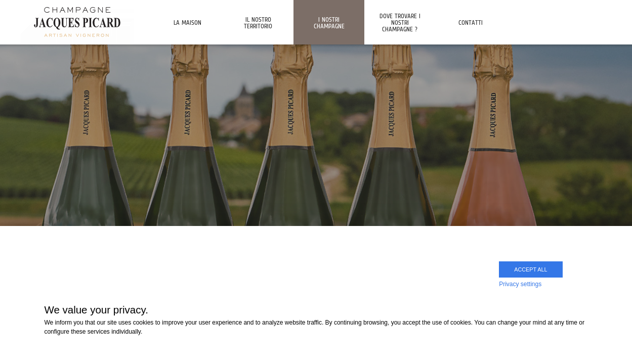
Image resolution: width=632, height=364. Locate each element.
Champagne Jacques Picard (77, 21)
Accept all (531, 269)
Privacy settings (520, 284)
